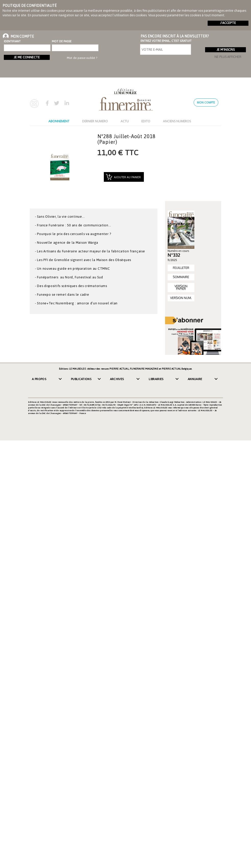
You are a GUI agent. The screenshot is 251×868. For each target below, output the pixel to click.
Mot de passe (62, 41)
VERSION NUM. (181, 298)
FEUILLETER (181, 268)
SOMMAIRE (181, 277)
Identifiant (12, 41)
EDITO (146, 121)
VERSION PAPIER (181, 287)
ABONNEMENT (59, 121)
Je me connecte (27, 57)
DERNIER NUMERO (95, 121)
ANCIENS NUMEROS (177, 121)
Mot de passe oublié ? (82, 58)
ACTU (125, 121)
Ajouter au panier (127, 177)
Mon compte (206, 102)
